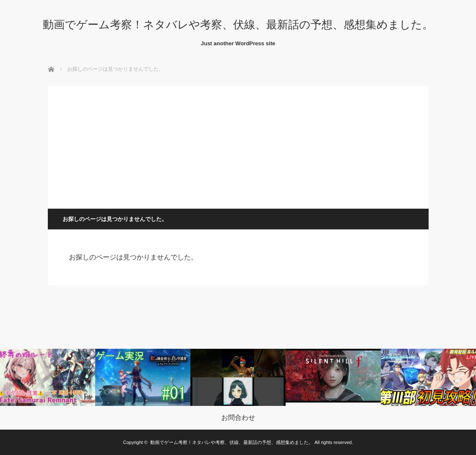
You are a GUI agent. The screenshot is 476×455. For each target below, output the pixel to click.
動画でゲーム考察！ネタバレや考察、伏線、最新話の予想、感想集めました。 (238, 25)
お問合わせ (238, 418)
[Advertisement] (238, 145)
